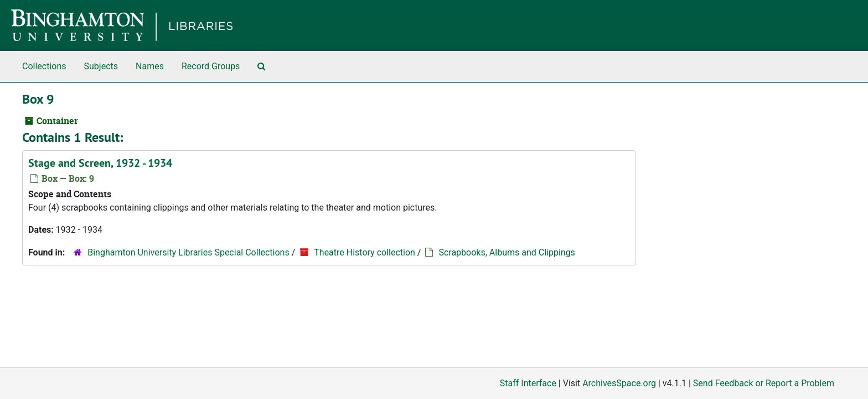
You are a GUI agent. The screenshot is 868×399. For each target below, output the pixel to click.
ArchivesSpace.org (619, 383)
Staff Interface (528, 383)
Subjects (101, 66)
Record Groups (211, 66)
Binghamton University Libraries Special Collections (188, 252)
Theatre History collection (365, 252)
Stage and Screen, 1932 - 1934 (100, 163)
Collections (44, 66)
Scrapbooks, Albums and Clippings (507, 252)
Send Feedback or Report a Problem (764, 383)
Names (150, 66)
